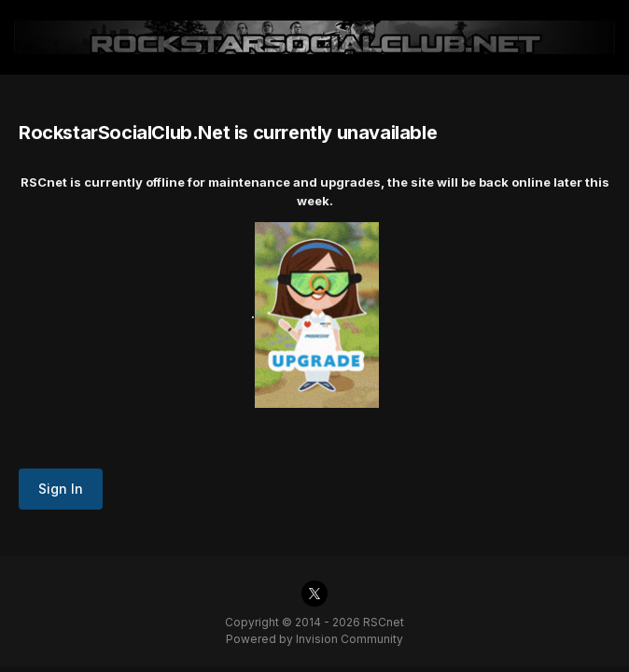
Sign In (61, 489)
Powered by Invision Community (314, 639)
